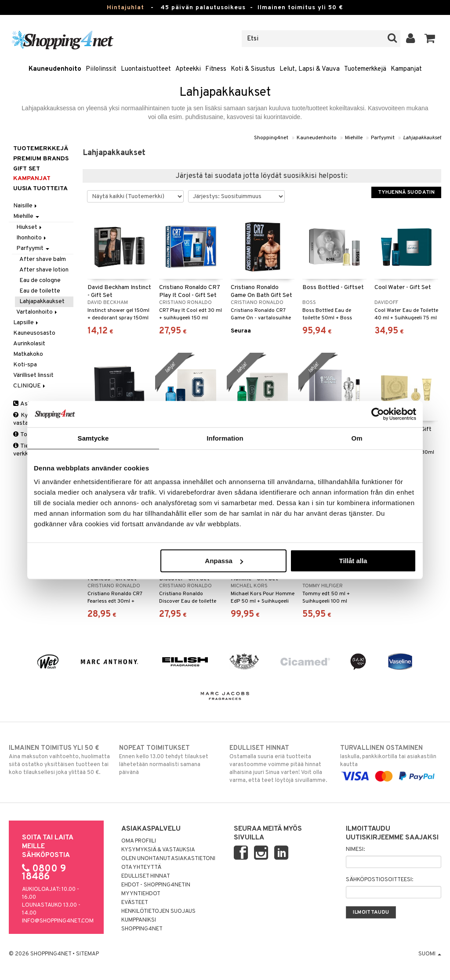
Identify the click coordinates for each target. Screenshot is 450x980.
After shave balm (43, 259)
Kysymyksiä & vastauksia (158, 850)
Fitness (216, 69)
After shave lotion (44, 270)
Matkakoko (28, 354)
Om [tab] (357, 438)
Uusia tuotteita (40, 189)
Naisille (26, 206)
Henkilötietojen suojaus (158, 911)
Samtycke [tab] (93, 438)
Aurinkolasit (29, 344)
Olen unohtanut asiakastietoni (168, 859)
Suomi (430, 954)
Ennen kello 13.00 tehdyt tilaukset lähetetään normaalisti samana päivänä (170, 760)
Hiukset (30, 227)
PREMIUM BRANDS (41, 159)
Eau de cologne (40, 280)
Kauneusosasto (34, 333)
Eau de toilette (40, 291)
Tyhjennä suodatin (406, 192)
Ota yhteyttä (141, 868)
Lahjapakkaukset (422, 138)
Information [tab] (225, 438)
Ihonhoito (32, 238)
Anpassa (224, 561)
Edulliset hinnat (146, 876)
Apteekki (188, 69)
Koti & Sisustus (253, 69)
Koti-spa (25, 365)
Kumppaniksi (139, 920)
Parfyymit (383, 138)
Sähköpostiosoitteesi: (379, 880)
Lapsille (26, 323)
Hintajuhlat (125, 8)
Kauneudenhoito (55, 69)
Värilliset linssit (33, 375)
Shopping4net (271, 138)
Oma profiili (139, 841)
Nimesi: (355, 850)
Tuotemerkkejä (365, 69)
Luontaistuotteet (146, 69)
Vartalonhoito (37, 312)
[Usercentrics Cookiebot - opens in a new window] (378, 414)
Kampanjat (406, 69)
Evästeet (135, 903)
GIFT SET (27, 169)
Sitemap (87, 954)
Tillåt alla (353, 561)
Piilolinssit (101, 69)
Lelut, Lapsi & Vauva (310, 69)
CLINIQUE (30, 386)
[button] (430, 39)
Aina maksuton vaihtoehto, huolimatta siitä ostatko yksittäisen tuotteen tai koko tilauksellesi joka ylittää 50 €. (59, 760)
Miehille (354, 138)
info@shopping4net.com (58, 921)
